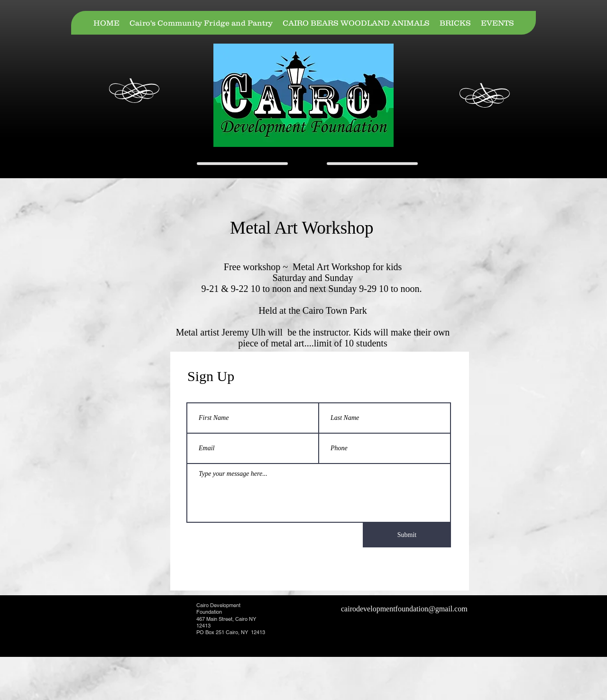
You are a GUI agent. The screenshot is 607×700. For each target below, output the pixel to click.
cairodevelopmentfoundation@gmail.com (404, 609)
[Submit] (407, 535)
